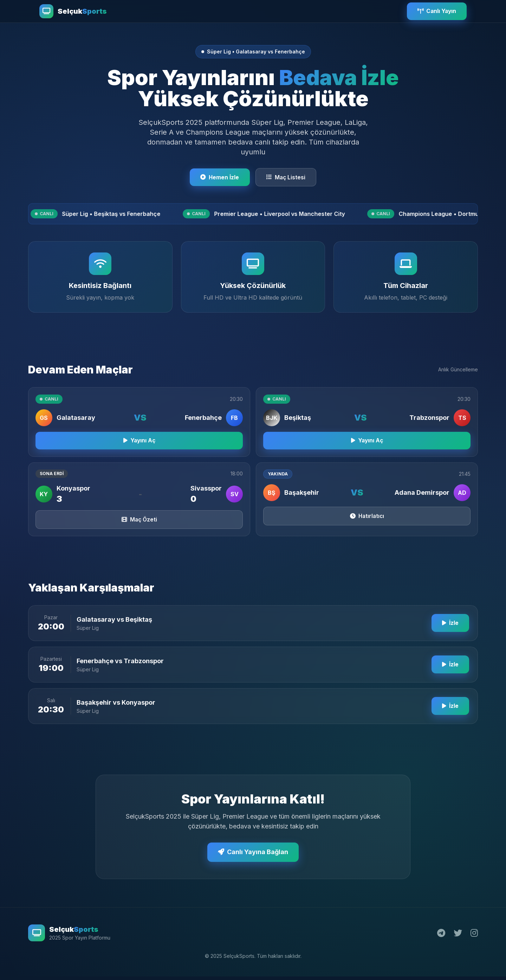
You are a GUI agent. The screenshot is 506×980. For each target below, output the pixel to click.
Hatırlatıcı (367, 524)
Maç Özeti (139, 527)
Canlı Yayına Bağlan (253, 860)
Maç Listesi (287, 178)
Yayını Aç (139, 447)
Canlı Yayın (435, 11)
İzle (449, 631)
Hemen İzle (219, 178)
